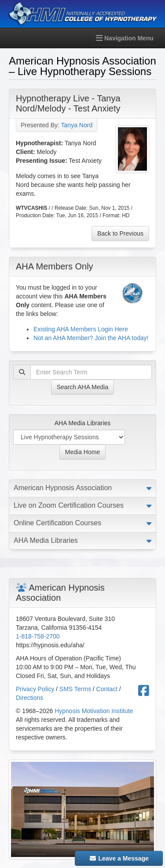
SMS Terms (75, 689)
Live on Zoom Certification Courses (69, 505)
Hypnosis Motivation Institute (94, 711)
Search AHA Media (83, 387)
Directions (29, 698)
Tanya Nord (77, 125)
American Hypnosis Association (63, 488)
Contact (107, 689)
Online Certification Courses (57, 523)
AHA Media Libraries (83, 423)
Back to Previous (120, 233)
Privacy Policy (35, 689)
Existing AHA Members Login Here (81, 329)
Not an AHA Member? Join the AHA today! (91, 338)
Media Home (82, 452)
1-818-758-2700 (38, 636)
